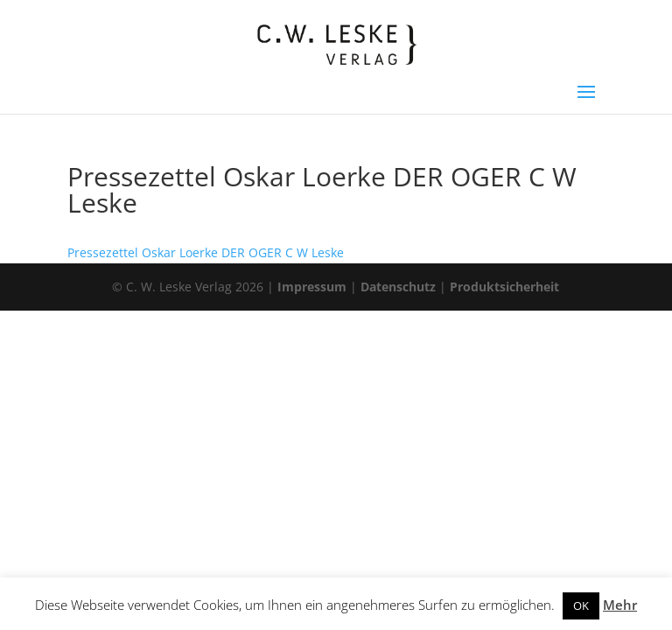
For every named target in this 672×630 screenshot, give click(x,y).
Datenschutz (398, 287)
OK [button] (581, 605)
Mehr (620, 605)
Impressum (312, 287)
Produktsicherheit (504, 287)
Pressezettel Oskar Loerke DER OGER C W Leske (206, 252)
